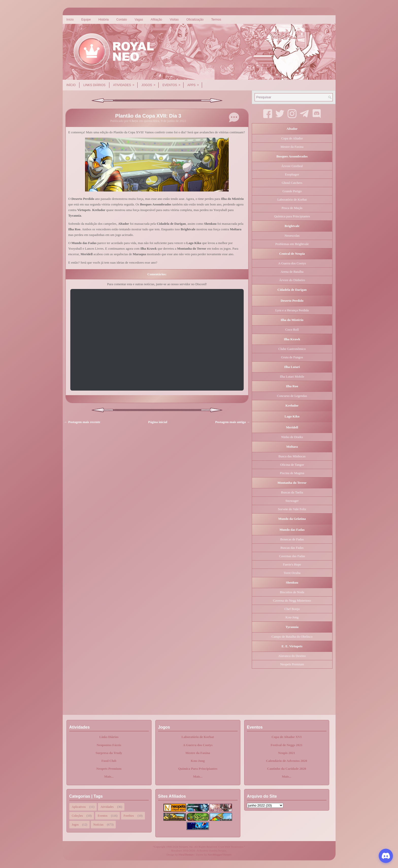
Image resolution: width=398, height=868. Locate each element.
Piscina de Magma (292, 473)
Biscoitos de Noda (292, 592)
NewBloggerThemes (220, 855)
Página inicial (158, 422)
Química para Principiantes (292, 216)
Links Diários (94, 85)
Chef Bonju (292, 609)
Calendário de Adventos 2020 (287, 761)
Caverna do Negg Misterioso (292, 600)
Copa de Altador (292, 138)
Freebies (129, 816)
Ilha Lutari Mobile (292, 376)
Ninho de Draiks (292, 437)
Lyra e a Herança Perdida (292, 310)
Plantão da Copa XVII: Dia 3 (148, 116)
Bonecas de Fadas (292, 539)
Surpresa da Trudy (109, 753)
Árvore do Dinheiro (292, 280)
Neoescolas (292, 236)
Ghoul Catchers (292, 183)
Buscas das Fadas (292, 548)
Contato (122, 20)
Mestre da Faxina (292, 147)
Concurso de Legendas (292, 396)
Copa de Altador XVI (287, 737)
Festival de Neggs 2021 (286, 745)
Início (70, 20)
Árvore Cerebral (292, 166)
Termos (216, 20)
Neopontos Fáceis (109, 745)
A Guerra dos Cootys (292, 263)
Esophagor (292, 174)
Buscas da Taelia (292, 492)
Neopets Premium (292, 664)
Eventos (173, 83)
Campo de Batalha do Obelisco (292, 637)
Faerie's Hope (292, 564)
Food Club (109, 761)
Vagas (139, 20)
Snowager (292, 501)
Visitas (174, 20)
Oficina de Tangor (292, 465)
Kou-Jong (292, 617)
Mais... (109, 776)
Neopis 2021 (287, 753)
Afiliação (156, 20)
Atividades (125, 83)
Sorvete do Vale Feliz (292, 509)
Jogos (150, 83)
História (104, 20)
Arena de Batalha (292, 272)
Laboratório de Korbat (292, 199)
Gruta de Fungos (292, 357)
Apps (195, 83)
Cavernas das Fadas (292, 556)
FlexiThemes (186, 855)
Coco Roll (292, 329)
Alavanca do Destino (292, 656)
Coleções (77, 816)
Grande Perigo (292, 191)
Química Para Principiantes (198, 769)
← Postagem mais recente (82, 422)
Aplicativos (79, 807)
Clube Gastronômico (292, 349)
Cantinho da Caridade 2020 (287, 769)
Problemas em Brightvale (292, 244)
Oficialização (195, 20)
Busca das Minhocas (292, 456)
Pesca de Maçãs (292, 208)
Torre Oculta (292, 573)
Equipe (86, 20)
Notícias (98, 825)
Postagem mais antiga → (233, 422)
